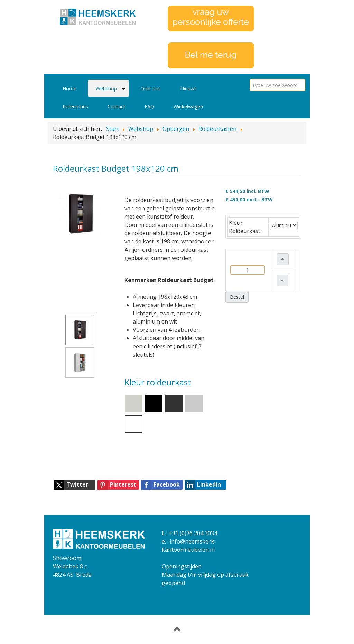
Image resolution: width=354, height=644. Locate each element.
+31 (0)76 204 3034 (193, 533)
